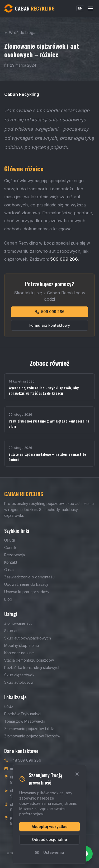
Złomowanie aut (18, 623)
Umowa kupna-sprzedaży (27, 592)
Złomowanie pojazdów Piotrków (32, 736)
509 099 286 (50, 312)
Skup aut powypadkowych (28, 638)
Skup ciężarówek (19, 675)
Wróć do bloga (20, 33)
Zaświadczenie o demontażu (29, 577)
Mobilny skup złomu (22, 645)
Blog (8, 599)
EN (80, 8)
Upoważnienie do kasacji (26, 584)
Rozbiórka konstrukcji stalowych (32, 668)
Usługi (10, 540)
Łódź (9, 706)
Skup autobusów (19, 682)
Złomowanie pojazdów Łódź (29, 729)
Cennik (10, 547)
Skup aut (12, 631)
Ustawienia (49, 852)
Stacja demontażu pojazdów (29, 660)
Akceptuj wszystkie (50, 827)
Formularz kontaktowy (50, 325)
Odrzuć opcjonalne (49, 839)
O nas (9, 570)
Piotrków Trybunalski (22, 714)
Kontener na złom (19, 653)
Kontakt (11, 562)
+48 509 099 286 (26, 760)
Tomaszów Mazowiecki (25, 721)
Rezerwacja (15, 555)
